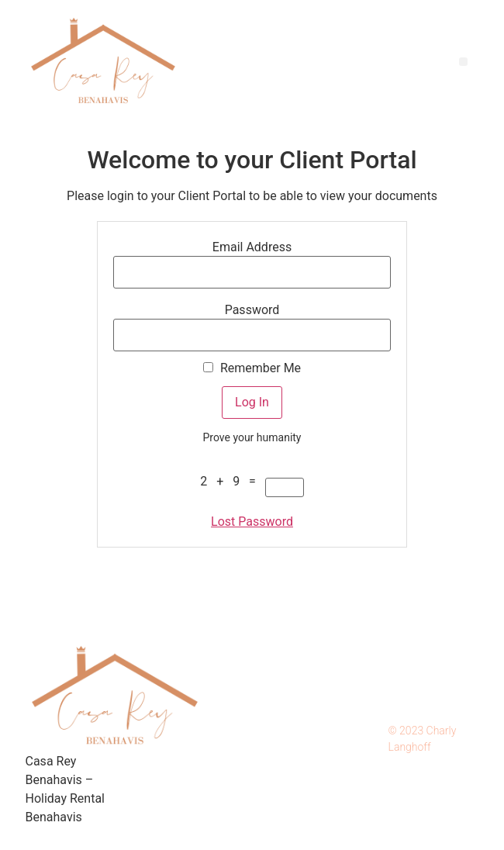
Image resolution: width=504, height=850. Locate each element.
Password (252, 310)
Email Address (252, 247)
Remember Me (252, 368)
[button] (463, 62)
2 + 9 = (231, 482)
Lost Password (252, 522)
